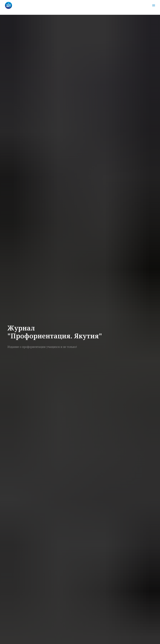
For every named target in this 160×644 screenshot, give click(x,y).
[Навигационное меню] (154, 5)
